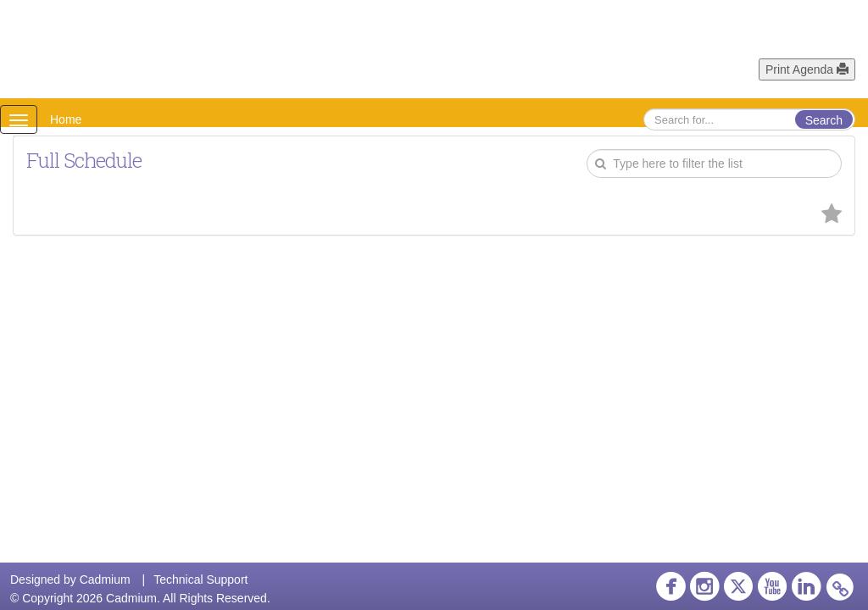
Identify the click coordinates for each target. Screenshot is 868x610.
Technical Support (200, 579)
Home (66, 119)
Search (824, 120)
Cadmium (105, 579)
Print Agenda (807, 69)
